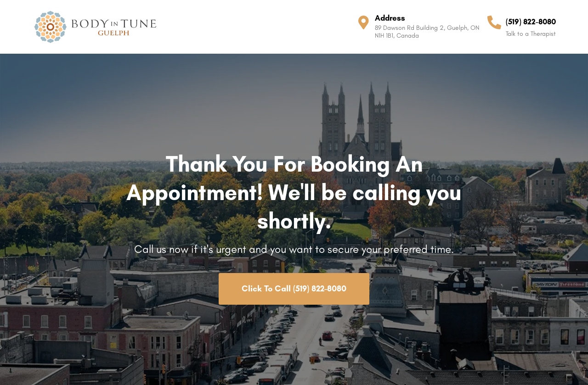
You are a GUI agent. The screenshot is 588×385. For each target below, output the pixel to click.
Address (390, 18)
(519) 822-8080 (531, 22)
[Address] (363, 22)
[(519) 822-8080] (494, 22)
